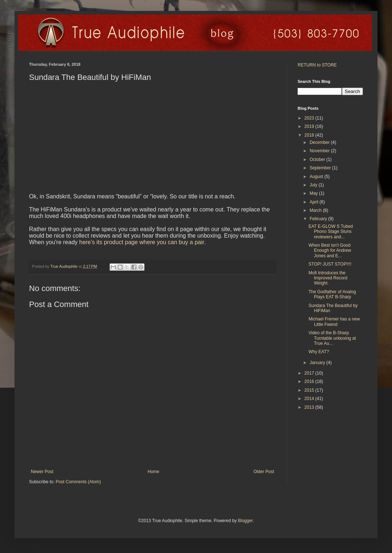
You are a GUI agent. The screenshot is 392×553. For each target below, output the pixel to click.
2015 (310, 390)
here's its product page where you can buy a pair (142, 242)
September (321, 168)
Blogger (245, 521)
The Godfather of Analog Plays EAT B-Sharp (332, 294)
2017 (310, 373)
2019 (310, 126)
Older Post (264, 472)
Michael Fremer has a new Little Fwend (334, 322)
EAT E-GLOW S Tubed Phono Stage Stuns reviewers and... (331, 232)
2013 (310, 407)
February (319, 219)
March (316, 210)
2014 (310, 399)
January (318, 363)
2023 (310, 118)
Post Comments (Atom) (78, 482)
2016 (310, 382)
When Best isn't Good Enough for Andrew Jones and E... (330, 251)
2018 (310, 135)
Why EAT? (319, 352)
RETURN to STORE (317, 65)
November (320, 151)
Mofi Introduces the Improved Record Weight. (328, 278)
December (320, 142)
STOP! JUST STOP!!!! (330, 264)
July (314, 185)
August (317, 177)
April (315, 202)
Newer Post (42, 472)
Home (154, 472)
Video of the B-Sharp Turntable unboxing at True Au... (332, 338)
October (318, 160)
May (314, 193)
